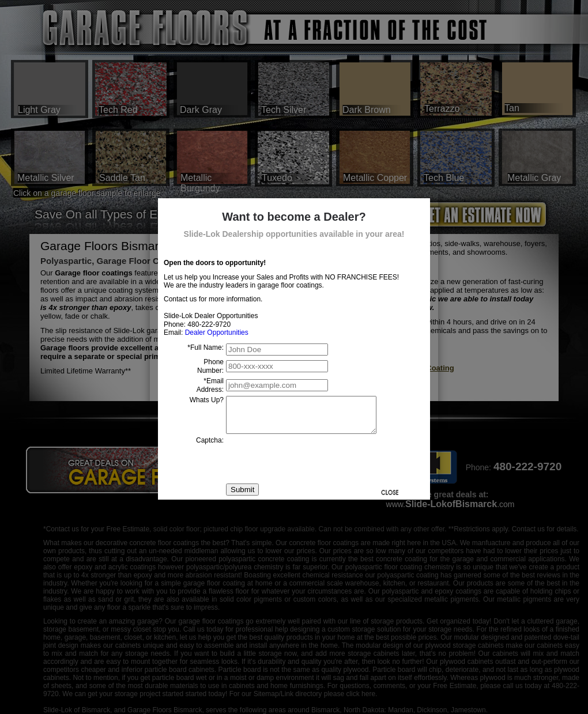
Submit (242, 496)
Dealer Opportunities (217, 333)
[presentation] (314, 466)
